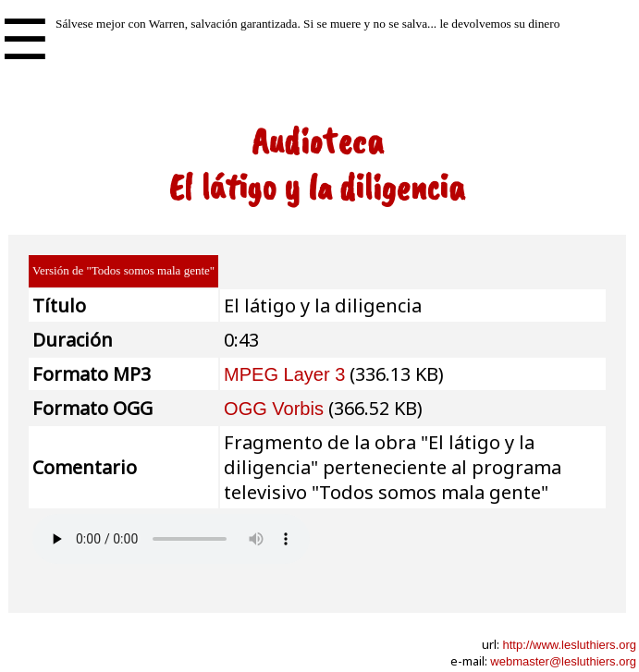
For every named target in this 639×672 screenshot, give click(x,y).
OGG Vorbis (274, 409)
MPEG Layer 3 (284, 374)
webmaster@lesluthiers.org (563, 661)
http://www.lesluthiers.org (569, 645)
